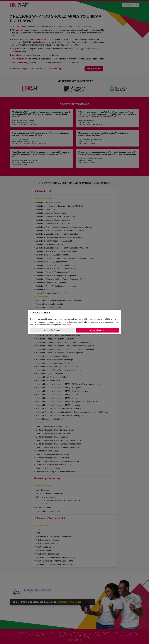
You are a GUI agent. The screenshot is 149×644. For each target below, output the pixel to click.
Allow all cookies (98, 330)
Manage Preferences (53, 330)
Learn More (67, 325)
